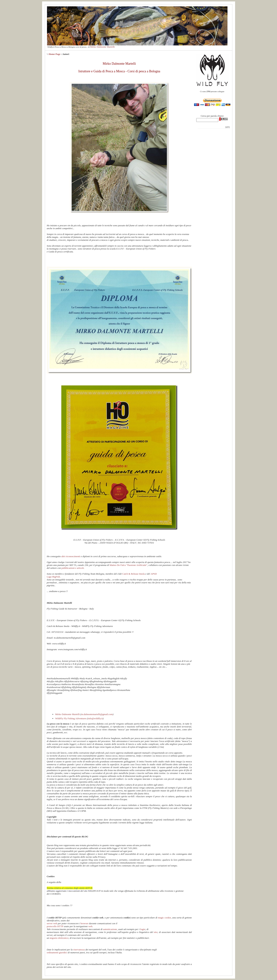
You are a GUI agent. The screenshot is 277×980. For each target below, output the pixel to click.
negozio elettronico (59, 938)
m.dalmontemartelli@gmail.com (97, 714)
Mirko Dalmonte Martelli (102, 47)
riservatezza (79, 950)
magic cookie (165, 918)
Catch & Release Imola (134, 574)
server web (52, 923)
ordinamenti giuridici (57, 952)
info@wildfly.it (95, 718)
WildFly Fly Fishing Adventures (71, 718)
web (90, 926)
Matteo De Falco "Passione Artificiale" (128, 565)
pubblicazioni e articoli (73, 568)
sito (156, 932)
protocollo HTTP (55, 926)
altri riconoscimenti (71, 556)
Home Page (55, 54)
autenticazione (110, 929)
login (143, 929)
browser (84, 923)
